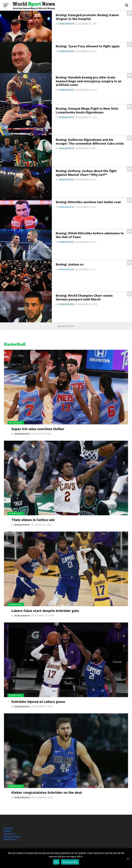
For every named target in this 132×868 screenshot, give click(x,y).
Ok (56, 862)
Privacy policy (70, 862)
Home (7, 831)
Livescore (9, 834)
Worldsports (67, 24)
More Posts (66, 326)
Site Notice (10, 839)
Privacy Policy (12, 836)
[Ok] (128, 858)
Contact (8, 828)
